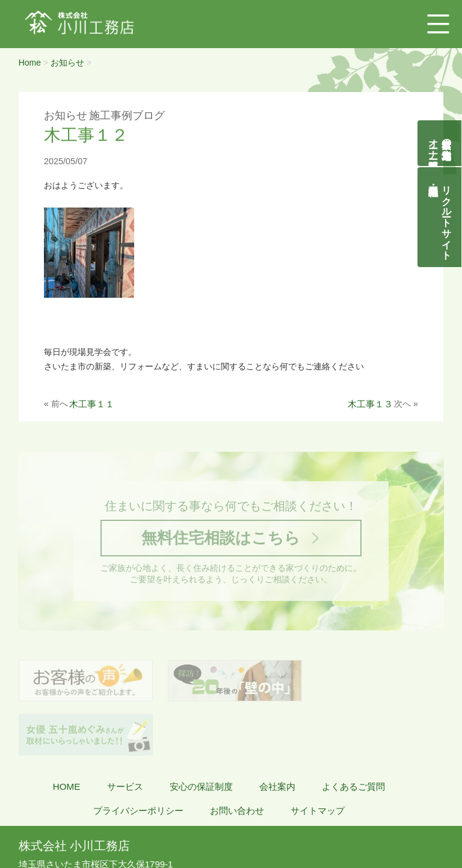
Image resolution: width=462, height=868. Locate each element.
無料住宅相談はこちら (220, 539)
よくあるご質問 (353, 734)
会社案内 (277, 734)
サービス (125, 734)
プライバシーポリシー (138, 758)
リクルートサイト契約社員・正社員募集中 (447, 217)
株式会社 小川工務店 (74, 793)
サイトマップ (318, 758)
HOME (67, 734)
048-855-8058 (56, 824)
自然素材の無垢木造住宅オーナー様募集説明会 (440, 143)
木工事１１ (92, 404)
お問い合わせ (237, 758)
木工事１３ (370, 404)
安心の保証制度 (201, 734)
